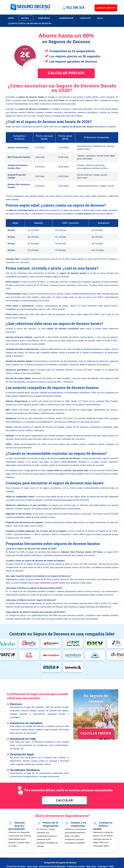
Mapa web (91, 866)
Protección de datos (16, 866)
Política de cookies (76, 866)
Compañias (44, 18)
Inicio (11, 18)
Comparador (66, 18)
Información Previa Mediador (52, 866)
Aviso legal (32, 866)
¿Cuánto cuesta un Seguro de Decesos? (30, 23)
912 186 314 (75, 7)
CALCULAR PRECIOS (96, 733)
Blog (100, 18)
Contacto (85, 18)
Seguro (25, 18)
